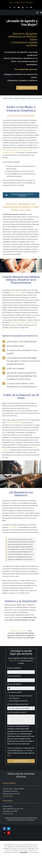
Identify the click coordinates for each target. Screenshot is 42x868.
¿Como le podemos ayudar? (17, 712)
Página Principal (20, 98)
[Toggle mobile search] (37, 13)
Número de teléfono (15, 684)
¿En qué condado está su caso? (18, 704)
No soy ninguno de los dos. (19, 701)
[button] (21, 195)
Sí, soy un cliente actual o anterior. (21, 696)
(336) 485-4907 (8, 796)
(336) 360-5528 (8, 814)
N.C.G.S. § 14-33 (16, 293)
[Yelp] (9, 833)
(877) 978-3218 (27, 2)
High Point (14, 322)
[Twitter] (4, 833)
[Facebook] (4, 829)
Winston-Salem (33, 322)
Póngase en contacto (19, 631)
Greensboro (22, 322)
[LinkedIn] (9, 829)
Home (5, 98)
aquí (25, 751)
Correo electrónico (14, 676)
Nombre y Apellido (14, 668)
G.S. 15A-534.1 (13, 527)
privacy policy (24, 852)
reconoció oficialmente (14, 423)
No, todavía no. (14, 698)
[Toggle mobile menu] (41, 13)
